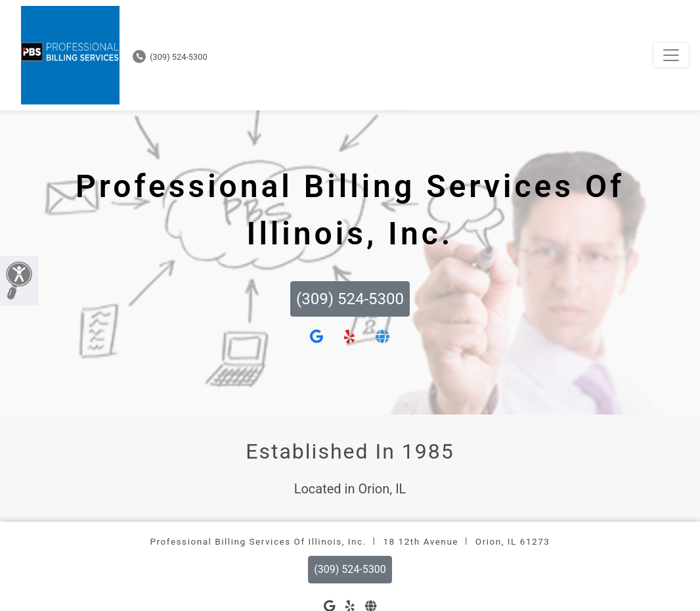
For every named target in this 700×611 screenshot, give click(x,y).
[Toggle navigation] (671, 55)
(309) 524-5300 (170, 57)
